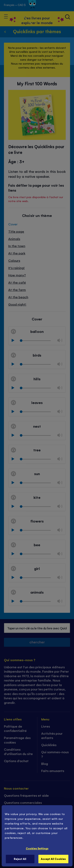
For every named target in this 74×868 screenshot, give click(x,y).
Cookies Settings (37, 848)
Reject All (20, 859)
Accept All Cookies (53, 859)
